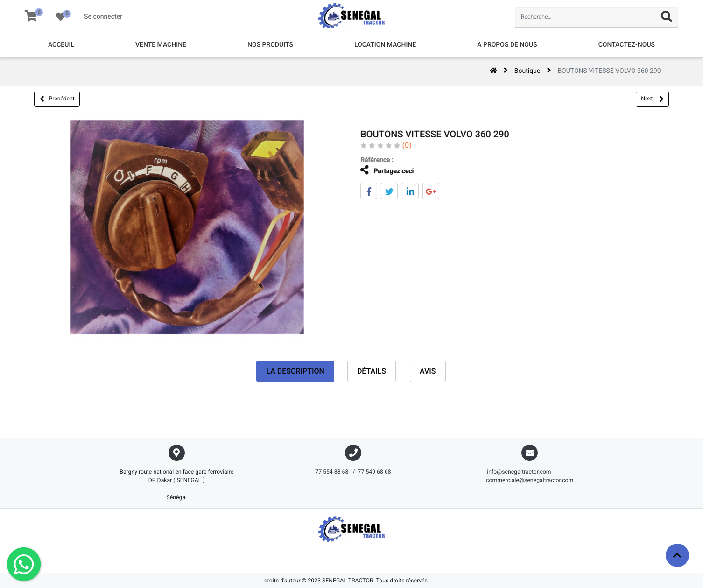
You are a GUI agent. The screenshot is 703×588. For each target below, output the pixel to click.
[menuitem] (61, 45)
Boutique (527, 71)
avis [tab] (428, 371)
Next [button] (652, 99)
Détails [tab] (372, 371)
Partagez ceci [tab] (381, 170)
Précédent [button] (57, 99)
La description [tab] (295, 371)
